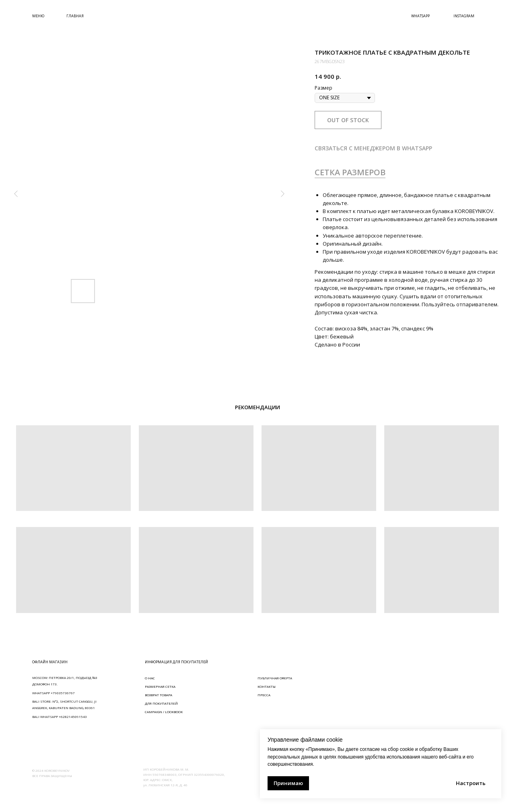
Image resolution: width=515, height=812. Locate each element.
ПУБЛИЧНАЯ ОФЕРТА (275, 678)
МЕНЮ (38, 16)
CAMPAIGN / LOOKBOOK (164, 712)
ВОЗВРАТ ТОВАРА (159, 695)
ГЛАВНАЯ (75, 16)
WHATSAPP (420, 16)
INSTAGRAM (464, 16)
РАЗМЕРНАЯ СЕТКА (160, 686)
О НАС (150, 678)
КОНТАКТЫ (267, 686)
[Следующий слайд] (282, 194)
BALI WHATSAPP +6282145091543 (60, 717)
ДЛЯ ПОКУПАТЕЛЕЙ (161, 703)
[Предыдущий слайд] (16, 194)
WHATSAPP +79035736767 (54, 693)
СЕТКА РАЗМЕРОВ (350, 172)
